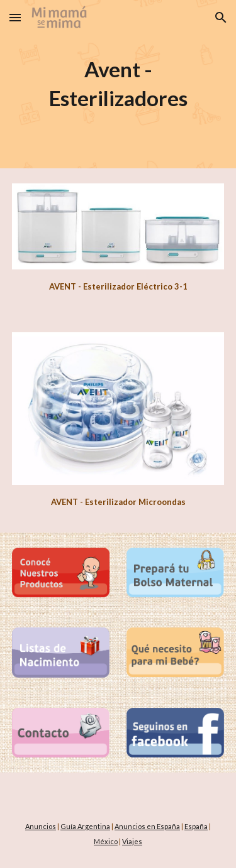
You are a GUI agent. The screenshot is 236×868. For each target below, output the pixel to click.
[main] (118, 84)
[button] (15, 17)
